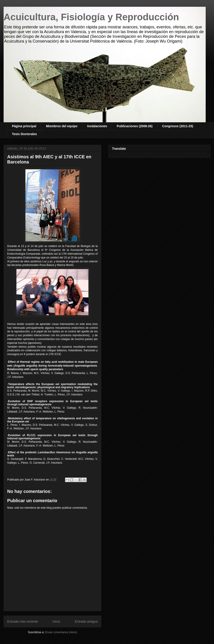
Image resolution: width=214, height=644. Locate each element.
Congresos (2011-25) (178, 126)
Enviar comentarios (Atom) (61, 632)
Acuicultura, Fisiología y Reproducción (91, 17)
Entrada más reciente (23, 621)
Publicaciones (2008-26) (135, 126)
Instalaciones (97, 126)
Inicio (56, 621)
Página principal (24, 126)
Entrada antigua (86, 621)
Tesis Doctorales (24, 134)
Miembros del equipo (62, 126)
